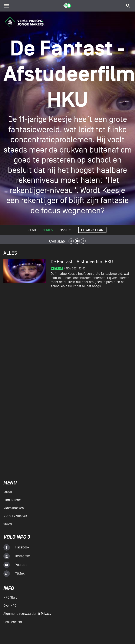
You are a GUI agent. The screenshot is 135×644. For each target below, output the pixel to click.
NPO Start (10, 597)
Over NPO (10, 606)
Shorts (8, 524)
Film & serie (12, 500)
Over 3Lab (57, 241)
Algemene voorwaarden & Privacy (27, 614)
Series (48, 230)
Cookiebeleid (13, 622)
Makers (65, 230)
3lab (32, 230)
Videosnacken (14, 508)
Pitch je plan (92, 230)
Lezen (8, 492)
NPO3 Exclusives (15, 516)
